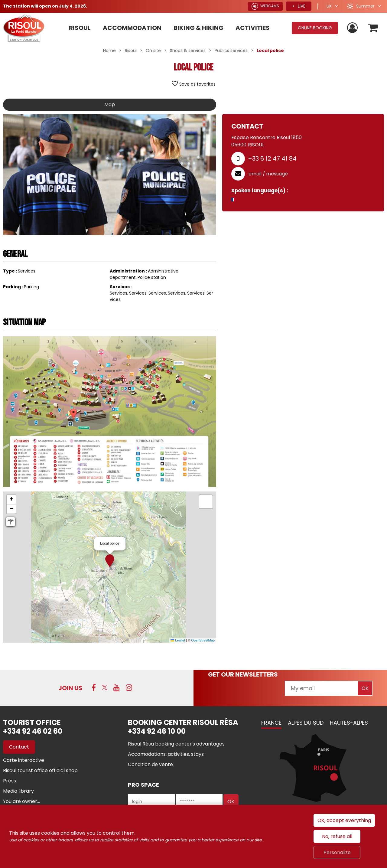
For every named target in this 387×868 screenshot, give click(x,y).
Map (110, 104)
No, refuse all (337, 836)
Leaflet (178, 640)
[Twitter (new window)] (105, 687)
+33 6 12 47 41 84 (272, 158)
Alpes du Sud (306, 723)
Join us (70, 688)
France (271, 723)
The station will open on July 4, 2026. (45, 6)
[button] (373, 28)
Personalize (337, 852)
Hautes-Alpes (349, 723)
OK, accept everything (344, 820)
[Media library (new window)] (18, 791)
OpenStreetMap (203, 640)
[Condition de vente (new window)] (150, 764)
